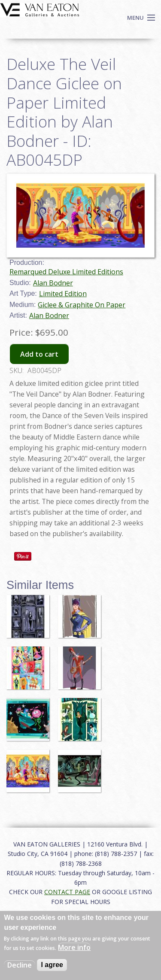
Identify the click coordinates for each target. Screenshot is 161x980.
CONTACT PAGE (67, 892)
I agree (52, 965)
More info (74, 947)
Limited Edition (63, 294)
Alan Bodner (53, 283)
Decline (20, 965)
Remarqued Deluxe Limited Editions (66, 272)
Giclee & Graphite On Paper (82, 305)
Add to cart (39, 354)
